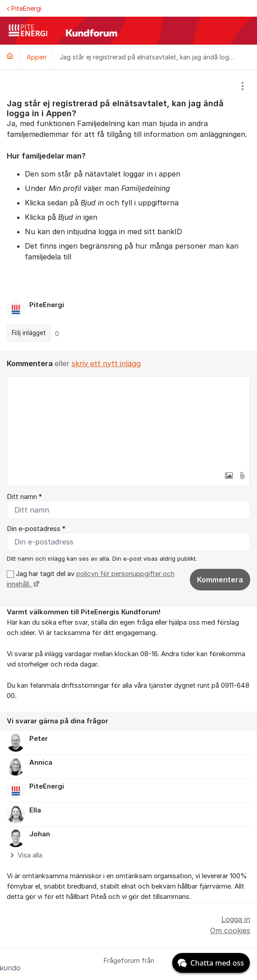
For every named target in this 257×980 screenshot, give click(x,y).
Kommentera (220, 580)
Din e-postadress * (36, 529)
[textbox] (128, 422)
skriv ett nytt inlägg (106, 363)
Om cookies (230, 930)
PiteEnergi (24, 8)
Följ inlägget (29, 333)
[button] (229, 476)
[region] (128, 210)
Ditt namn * (24, 497)
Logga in (236, 919)
